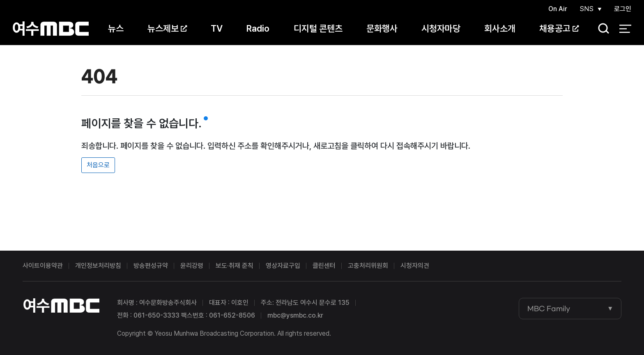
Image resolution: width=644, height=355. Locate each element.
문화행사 (382, 28)
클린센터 (324, 266)
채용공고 (559, 28)
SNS (586, 9)
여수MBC (51, 29)
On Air (558, 9)
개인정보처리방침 (98, 266)
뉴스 (116, 28)
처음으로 (98, 165)
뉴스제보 (167, 28)
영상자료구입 (283, 266)
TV (217, 28)
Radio (258, 28)
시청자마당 (441, 28)
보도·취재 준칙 (235, 266)
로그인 (623, 9)
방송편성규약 (151, 266)
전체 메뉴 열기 (625, 29)
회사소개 (500, 28)
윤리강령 (192, 266)
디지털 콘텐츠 (318, 28)
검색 (601, 29)
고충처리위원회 (368, 266)
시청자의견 (415, 266)
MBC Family (549, 309)
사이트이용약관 (43, 266)
